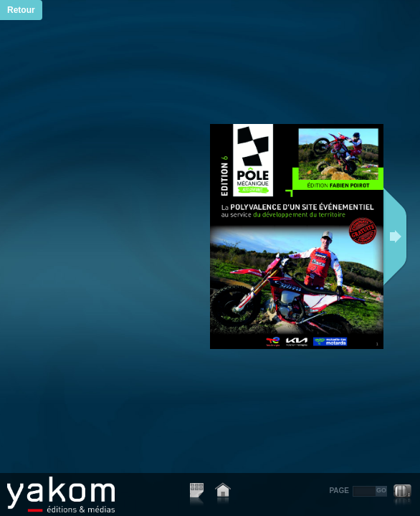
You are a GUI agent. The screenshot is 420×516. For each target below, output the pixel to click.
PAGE (339, 491)
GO (381, 490)
